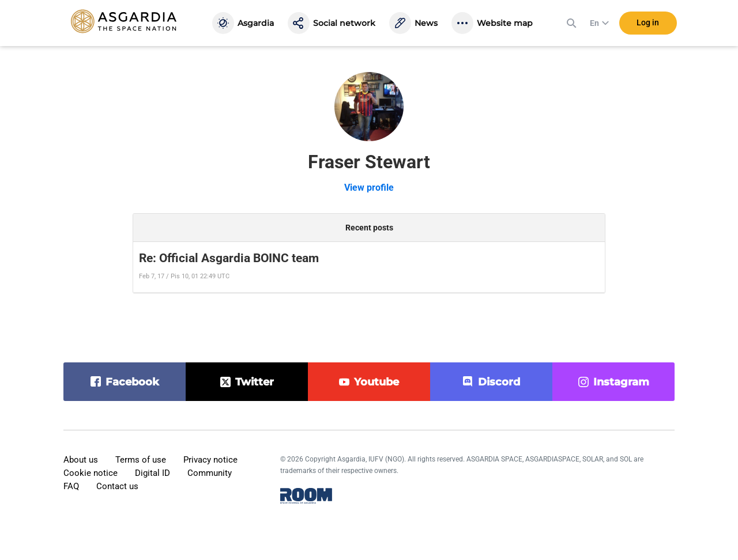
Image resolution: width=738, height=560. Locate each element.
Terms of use (141, 460)
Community (210, 473)
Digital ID (153, 473)
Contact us (117, 486)
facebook (132, 382)
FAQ (71, 486)
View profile (369, 188)
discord (499, 382)
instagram (621, 382)
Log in (648, 22)
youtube (376, 382)
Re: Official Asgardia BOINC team (229, 258)
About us (81, 460)
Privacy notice (210, 460)
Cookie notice (91, 473)
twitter (255, 382)
